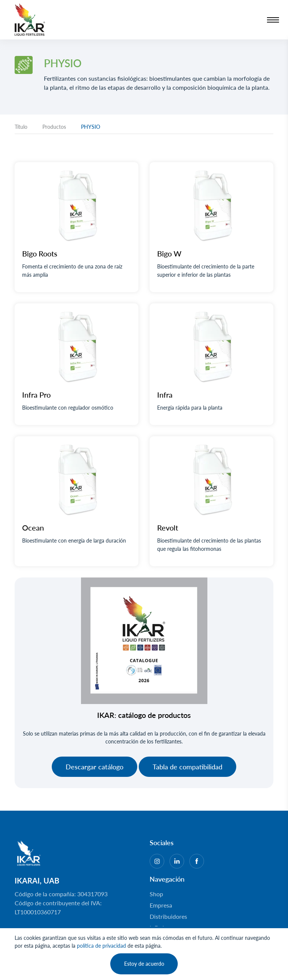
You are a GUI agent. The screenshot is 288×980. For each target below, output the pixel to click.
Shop (156, 894)
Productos (54, 127)
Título (21, 127)
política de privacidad (101, 946)
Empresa (161, 905)
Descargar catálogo (94, 767)
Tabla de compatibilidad (187, 767)
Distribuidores (168, 916)
